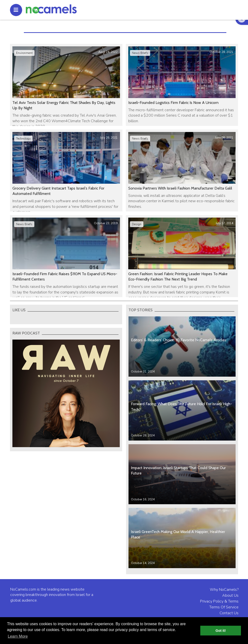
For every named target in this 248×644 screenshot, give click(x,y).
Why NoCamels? (224, 590)
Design (137, 224)
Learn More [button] (18, 636)
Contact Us (229, 613)
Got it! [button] (221, 631)
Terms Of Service (224, 607)
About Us (230, 595)
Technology (23, 139)
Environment (24, 53)
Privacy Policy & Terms (219, 601)
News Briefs (140, 53)
